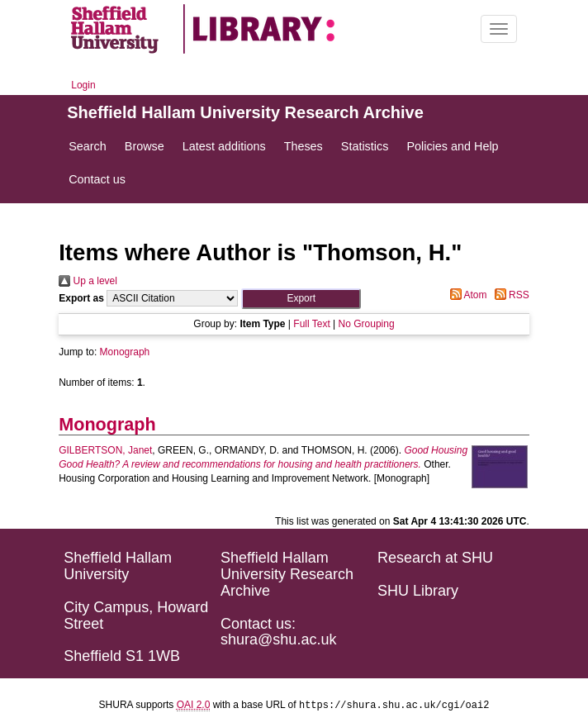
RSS (510, 295)
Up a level (88, 281)
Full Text (311, 324)
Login (83, 85)
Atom (466, 295)
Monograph (125, 352)
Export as (81, 298)
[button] (301, 299)
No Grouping (367, 324)
